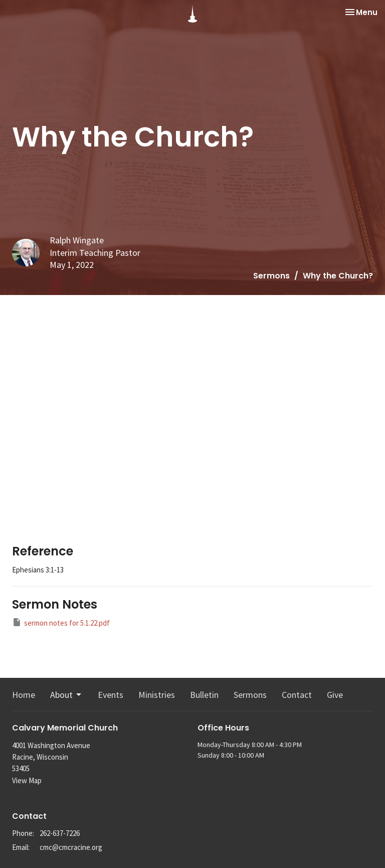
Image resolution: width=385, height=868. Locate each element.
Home (24, 695)
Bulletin (204, 695)
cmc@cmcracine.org (71, 847)
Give (335, 695)
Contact (297, 695)
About (66, 695)
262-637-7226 (60, 833)
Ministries (157, 695)
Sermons (271, 276)
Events (111, 695)
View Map (27, 780)
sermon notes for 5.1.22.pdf (61, 622)
